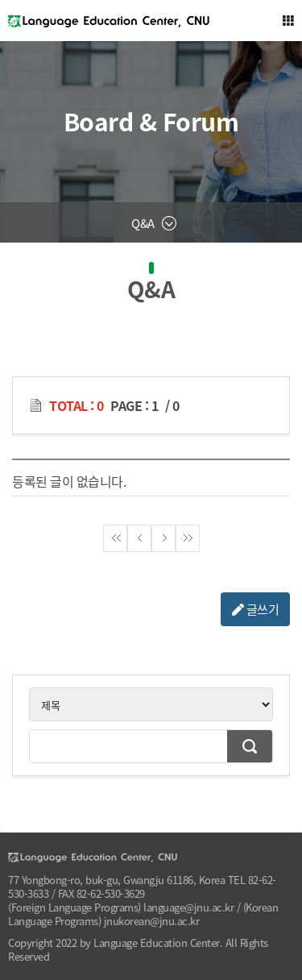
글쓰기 (256, 609)
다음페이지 (163, 538)
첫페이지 (115, 538)
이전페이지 (139, 538)
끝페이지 (188, 538)
